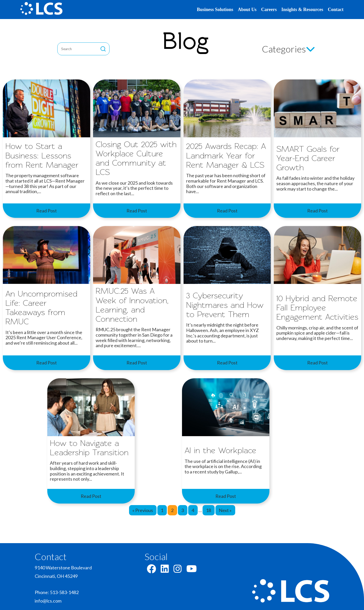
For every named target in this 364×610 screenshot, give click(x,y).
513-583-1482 (64, 592)
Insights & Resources (302, 10)
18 (208, 510)
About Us (247, 10)
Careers (269, 10)
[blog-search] (80, 49)
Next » (225, 510)
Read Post (47, 211)
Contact (336, 10)
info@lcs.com (48, 601)
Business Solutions (215, 10)
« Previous (143, 510)
